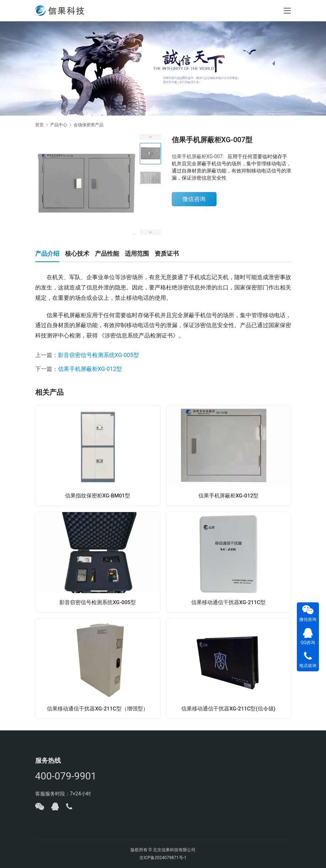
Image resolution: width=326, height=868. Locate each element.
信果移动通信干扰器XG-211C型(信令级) (228, 712)
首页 (39, 125)
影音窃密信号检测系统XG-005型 (98, 355)
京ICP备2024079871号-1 (163, 858)
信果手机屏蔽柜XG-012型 (90, 369)
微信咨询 (194, 199)
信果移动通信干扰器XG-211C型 (229, 605)
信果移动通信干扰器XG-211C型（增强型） (98, 712)
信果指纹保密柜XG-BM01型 (98, 497)
